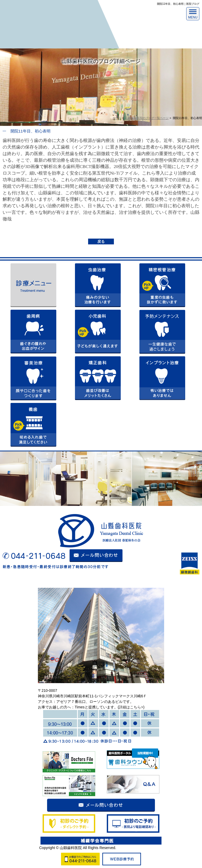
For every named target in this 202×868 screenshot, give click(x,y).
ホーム (117, 118)
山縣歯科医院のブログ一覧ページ (147, 118)
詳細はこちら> (131, 707)
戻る (101, 241)
